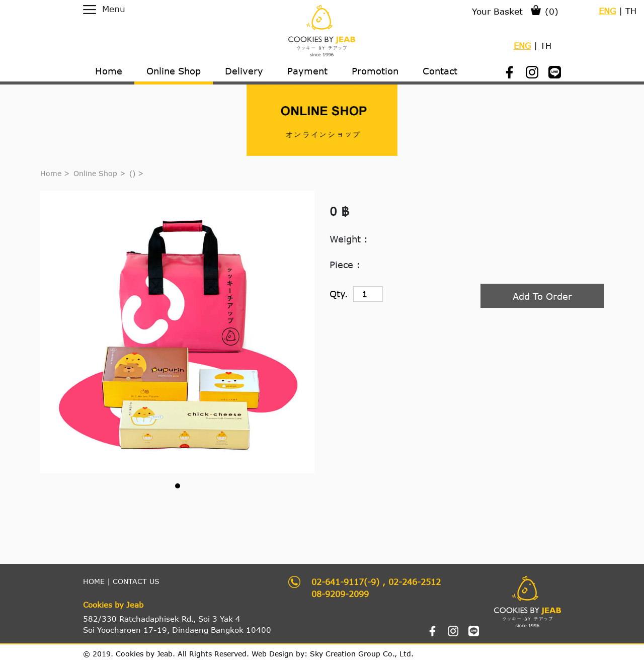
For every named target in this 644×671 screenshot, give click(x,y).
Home (51, 173)
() (134, 173)
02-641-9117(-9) (345, 582)
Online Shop (95, 173)
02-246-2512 (415, 582)
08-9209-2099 (340, 594)
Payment (307, 71)
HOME (94, 581)
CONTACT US (136, 581)
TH (631, 11)
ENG (607, 11)
